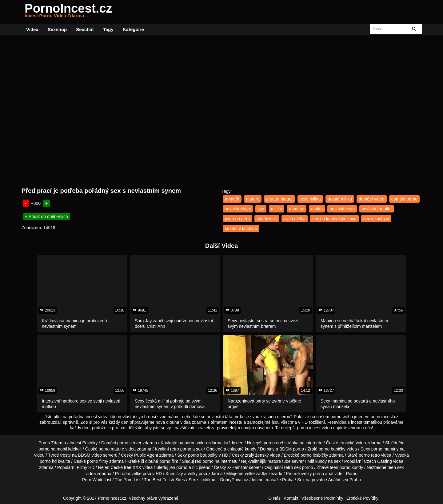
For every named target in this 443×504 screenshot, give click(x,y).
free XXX (133, 467)
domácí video (371, 199)
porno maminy (385, 449)
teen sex (396, 467)
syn (261, 209)
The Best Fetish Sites (164, 480)
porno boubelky (203, 455)
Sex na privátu (311, 480)
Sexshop (57, 29)
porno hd (48, 461)
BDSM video (90, 455)
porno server (129, 443)
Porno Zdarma (52, 443)
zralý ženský (257, 455)
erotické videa (353, 443)
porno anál (323, 474)
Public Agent (146, 455)
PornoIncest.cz (68, 12)
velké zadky (256, 474)
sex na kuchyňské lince (334, 219)
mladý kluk (267, 219)
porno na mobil (53, 449)
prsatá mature (279, 199)
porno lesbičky (314, 455)
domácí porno (405, 199)
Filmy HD (86, 467)
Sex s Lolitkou (202, 480)
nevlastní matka (377, 209)
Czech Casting (378, 461)
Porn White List (97, 480)
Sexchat (85, 29)
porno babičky (332, 449)
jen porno (178, 467)
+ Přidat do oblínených (46, 216)
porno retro (369, 455)
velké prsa (141, 474)
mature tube (279, 461)
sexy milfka (310, 199)
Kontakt (291, 498)
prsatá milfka (340, 199)
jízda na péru (237, 219)
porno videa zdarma (204, 443)
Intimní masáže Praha (273, 480)
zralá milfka (295, 219)
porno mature (111, 449)
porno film (169, 461)
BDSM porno (292, 449)
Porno (352, 474)
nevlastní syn (342, 209)
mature (253, 199)
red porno (204, 461)
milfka (277, 209)
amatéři (232, 199)
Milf (311, 461)
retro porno (181, 449)
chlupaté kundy (242, 449)
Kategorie (133, 29)
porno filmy (98, 461)
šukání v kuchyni (241, 228)
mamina (297, 209)
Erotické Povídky (362, 498)
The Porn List (128, 480)
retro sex (292, 467)
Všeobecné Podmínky (322, 498)
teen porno (340, 467)
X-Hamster (237, 467)
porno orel (273, 443)
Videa (32, 29)
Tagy (108, 29)
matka (317, 209)
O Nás (274, 498)
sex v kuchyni (238, 209)
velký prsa (197, 474)
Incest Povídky (84, 443)
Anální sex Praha (344, 480)
